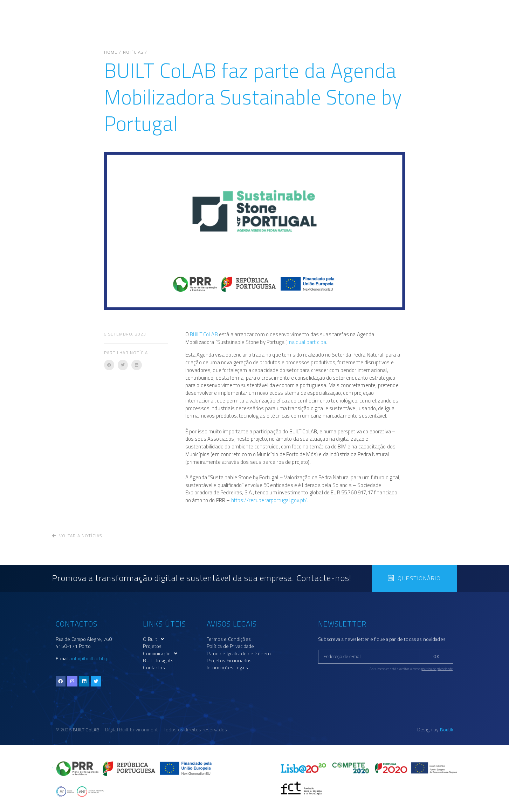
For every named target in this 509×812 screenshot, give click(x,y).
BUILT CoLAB (204, 334)
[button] (109, 365)
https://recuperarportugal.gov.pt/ (269, 500)
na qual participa (308, 342)
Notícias (133, 52)
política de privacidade (437, 669)
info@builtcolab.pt (91, 658)
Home (111, 52)
